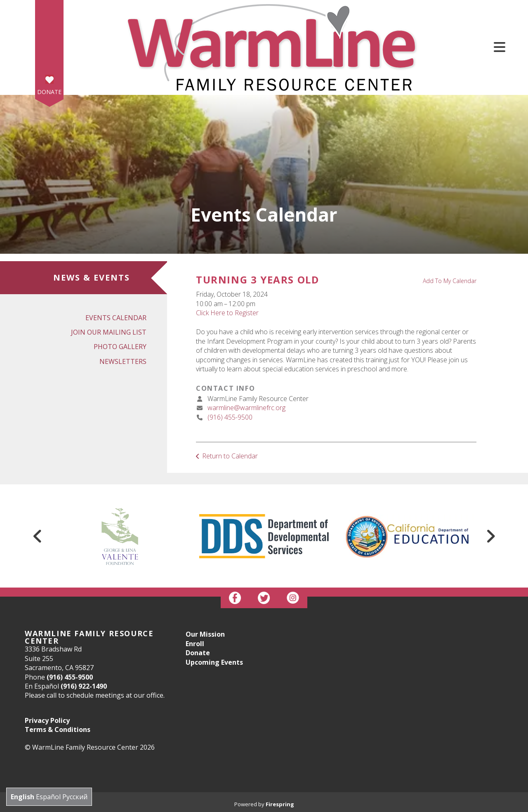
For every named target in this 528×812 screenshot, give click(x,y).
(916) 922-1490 (84, 686)
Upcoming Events (214, 662)
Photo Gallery (120, 347)
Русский (75, 797)
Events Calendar (116, 318)
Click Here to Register (227, 313)
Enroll (195, 644)
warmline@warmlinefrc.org (246, 408)
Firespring (280, 804)
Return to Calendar (230, 456)
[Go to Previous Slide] (38, 536)
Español (48, 797)
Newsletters (123, 361)
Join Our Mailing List (109, 332)
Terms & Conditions (58, 729)
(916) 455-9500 (230, 417)
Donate (49, 92)
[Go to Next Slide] (490, 536)
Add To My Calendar (450, 281)
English (22, 797)
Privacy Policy (47, 720)
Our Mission (205, 634)
